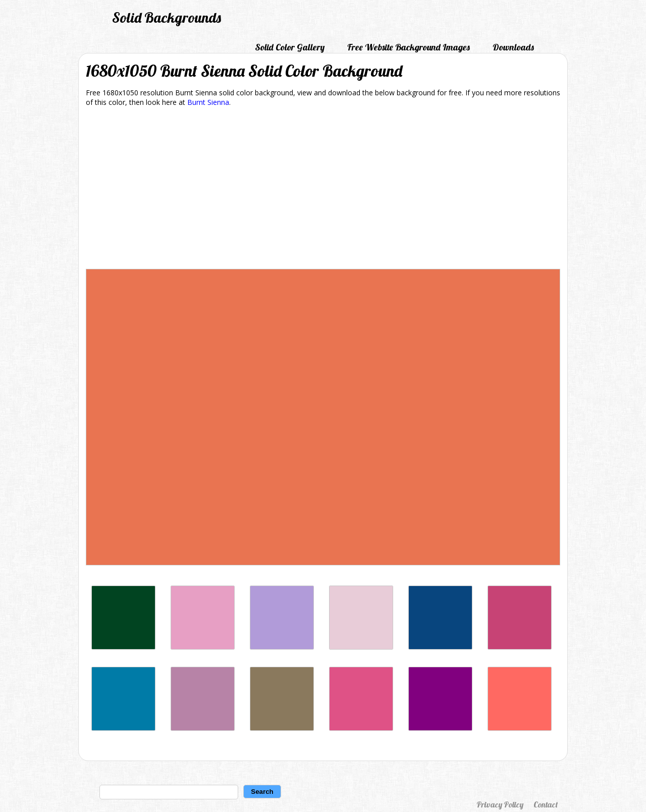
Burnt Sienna (208, 102)
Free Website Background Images (409, 47)
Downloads (513, 47)
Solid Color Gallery (290, 47)
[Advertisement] (323, 190)
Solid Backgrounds (167, 17)
